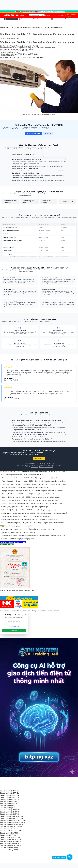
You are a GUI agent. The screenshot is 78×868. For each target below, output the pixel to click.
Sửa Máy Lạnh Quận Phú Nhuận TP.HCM (13, 823)
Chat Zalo (48, 133)
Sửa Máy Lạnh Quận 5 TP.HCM (10, 799)
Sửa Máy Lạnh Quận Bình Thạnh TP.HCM (13, 820)
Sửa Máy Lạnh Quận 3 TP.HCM (10, 795)
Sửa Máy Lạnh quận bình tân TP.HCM (12, 829)
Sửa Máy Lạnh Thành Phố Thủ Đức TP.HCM (14, 827)
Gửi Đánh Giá (14, 631)
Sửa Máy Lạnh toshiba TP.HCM (10, 833)
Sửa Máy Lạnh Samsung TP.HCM (10, 846)
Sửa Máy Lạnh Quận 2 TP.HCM (10, 793)
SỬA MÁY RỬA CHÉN (48, 27)
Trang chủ (2, 38)
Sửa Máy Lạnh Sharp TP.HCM (9, 850)
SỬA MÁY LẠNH (31, 27)
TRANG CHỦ (4, 27)
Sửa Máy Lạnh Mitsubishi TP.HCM (11, 841)
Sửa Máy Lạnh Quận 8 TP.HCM (10, 806)
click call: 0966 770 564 (7, 544)
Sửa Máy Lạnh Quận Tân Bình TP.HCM (12, 816)
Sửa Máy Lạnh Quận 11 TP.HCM (10, 812)
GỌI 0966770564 (39, 459)
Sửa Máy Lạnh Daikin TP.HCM (9, 848)
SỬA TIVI (39, 27)
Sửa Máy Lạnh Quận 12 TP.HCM (10, 814)
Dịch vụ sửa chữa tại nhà (10, 38)
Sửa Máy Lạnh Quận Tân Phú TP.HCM (12, 818)
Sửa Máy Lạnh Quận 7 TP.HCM (10, 804)
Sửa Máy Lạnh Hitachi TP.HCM (9, 844)
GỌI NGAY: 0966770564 (33, 133)
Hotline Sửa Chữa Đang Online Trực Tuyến (13, 542)
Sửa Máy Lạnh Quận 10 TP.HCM (10, 810)
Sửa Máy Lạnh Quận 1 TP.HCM (10, 791)
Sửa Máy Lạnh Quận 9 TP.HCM (10, 808)
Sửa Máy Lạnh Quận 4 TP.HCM (10, 797)
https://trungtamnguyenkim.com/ (42, 467)
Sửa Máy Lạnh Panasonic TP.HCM (11, 839)
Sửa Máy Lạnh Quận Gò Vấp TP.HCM (11, 825)
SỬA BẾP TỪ (59, 27)
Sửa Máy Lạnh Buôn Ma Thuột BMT (11, 831)
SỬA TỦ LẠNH (12, 27)
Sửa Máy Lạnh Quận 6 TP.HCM (10, 801)
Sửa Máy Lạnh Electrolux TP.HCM (10, 837)
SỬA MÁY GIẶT (21, 27)
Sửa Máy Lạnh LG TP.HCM (8, 835)
